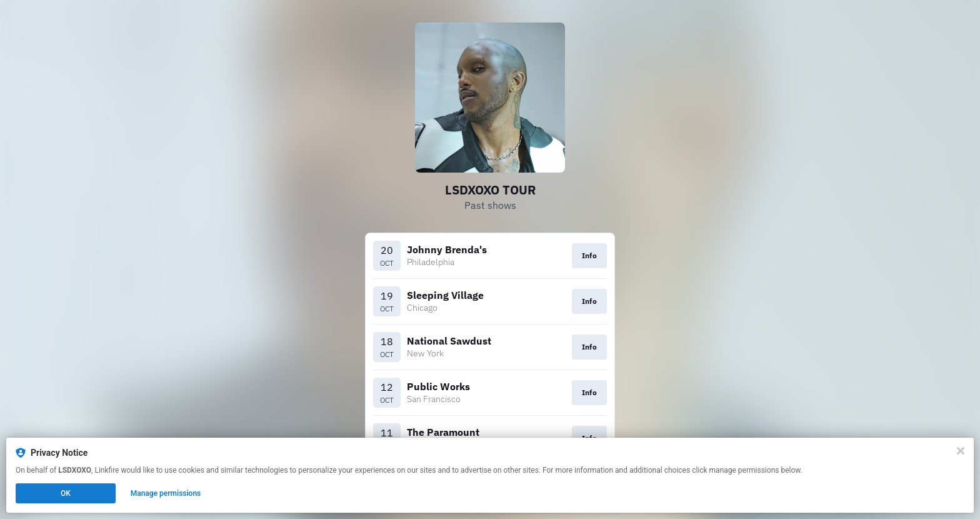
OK (66, 493)
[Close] (961, 451)
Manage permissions (166, 493)
